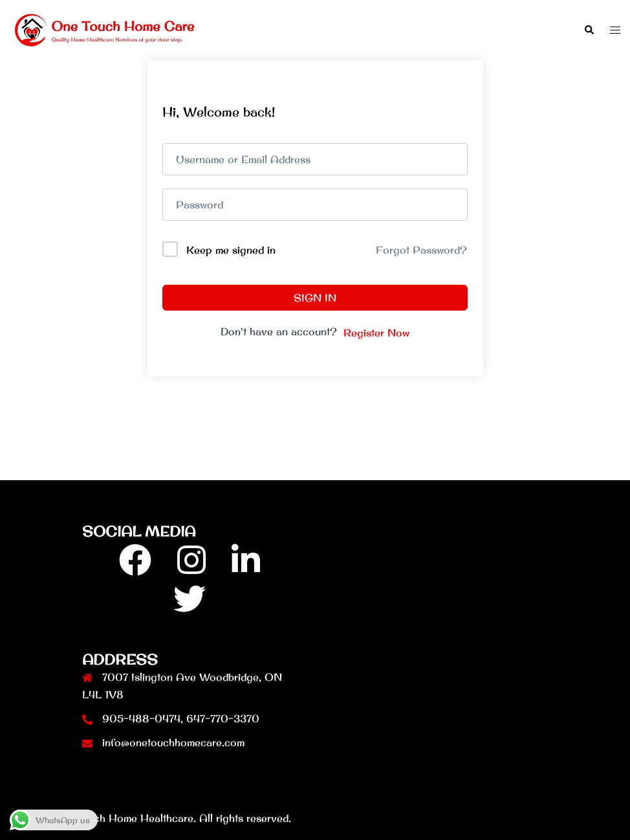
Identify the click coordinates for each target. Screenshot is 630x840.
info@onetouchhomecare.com (173, 742)
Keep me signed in (231, 250)
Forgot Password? (421, 250)
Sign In (315, 298)
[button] (589, 30)
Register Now (376, 333)
